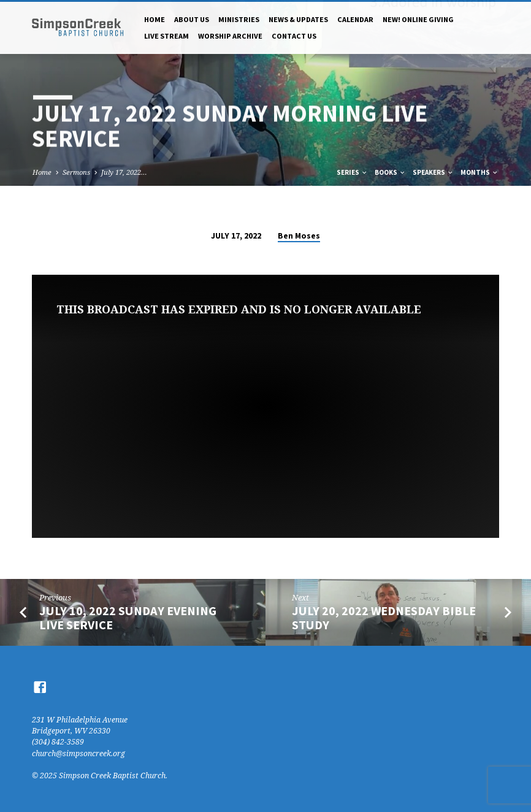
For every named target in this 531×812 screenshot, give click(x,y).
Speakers (433, 172)
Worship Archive (230, 36)
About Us (192, 19)
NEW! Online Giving (418, 19)
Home (155, 19)
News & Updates (298, 19)
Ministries (239, 19)
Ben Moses (299, 236)
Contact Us (294, 36)
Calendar (355, 19)
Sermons (76, 172)
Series (352, 172)
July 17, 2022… (124, 172)
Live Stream (166, 36)
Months (479, 172)
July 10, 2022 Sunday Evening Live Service (128, 618)
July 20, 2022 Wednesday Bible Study (384, 618)
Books (390, 172)
